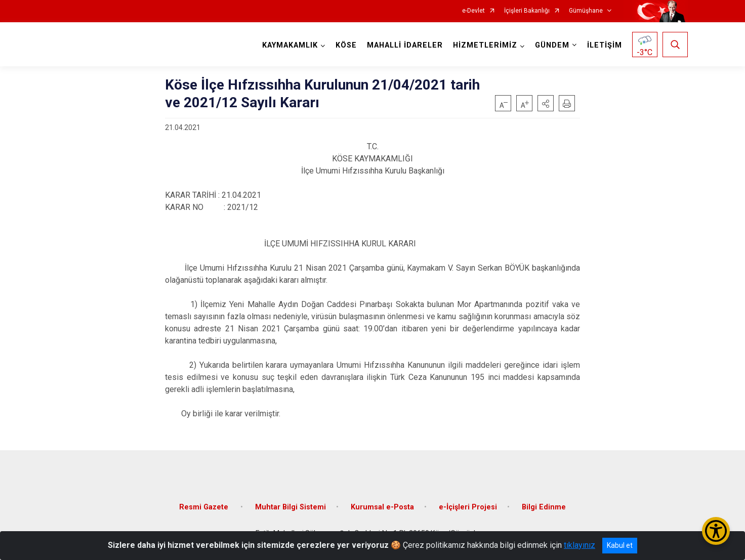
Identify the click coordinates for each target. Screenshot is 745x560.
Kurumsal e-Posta (382, 507)
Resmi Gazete (205, 507)
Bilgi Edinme (544, 507)
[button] (546, 103)
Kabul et (620, 545)
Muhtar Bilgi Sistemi (291, 507)
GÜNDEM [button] (552, 45)
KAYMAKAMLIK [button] (290, 45)
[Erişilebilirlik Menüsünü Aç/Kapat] (716, 531)
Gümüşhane (586, 11)
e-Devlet (473, 11)
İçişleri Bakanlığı (527, 11)
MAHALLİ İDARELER (405, 45)
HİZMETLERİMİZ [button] (485, 45)
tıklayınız (580, 545)
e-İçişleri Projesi (468, 507)
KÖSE (346, 45)
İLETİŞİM (605, 45)
